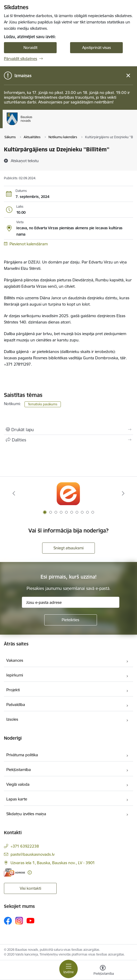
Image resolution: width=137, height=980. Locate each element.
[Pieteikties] (71, 620)
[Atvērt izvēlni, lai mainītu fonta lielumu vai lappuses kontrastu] (103, 971)
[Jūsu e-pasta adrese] (71, 602)
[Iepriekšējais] (14, 493)
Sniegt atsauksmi (68, 548)
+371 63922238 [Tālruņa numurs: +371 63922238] (25, 846)
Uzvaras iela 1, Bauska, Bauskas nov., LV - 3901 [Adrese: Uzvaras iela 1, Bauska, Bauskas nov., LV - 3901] (53, 863)
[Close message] (128, 76)
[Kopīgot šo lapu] (68, 440)
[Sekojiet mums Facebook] (8, 921)
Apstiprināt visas (97, 48)
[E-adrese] (14, 872)
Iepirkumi (15, 675)
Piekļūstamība (19, 770)
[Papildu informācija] (30, 872)
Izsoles (12, 719)
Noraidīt (30, 48)
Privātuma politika (22, 755)
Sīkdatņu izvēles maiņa (26, 814)
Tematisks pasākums (43, 404)
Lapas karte (17, 799)
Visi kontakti (30, 888)
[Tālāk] (123, 493)
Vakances (15, 660)
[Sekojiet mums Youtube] (31, 921)
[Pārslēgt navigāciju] (68, 969)
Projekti (13, 690)
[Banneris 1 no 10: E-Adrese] (68, 493)
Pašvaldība (16, 705)
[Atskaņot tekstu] (25, 161)
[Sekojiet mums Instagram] (19, 921)
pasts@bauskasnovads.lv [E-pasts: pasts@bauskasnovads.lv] (33, 854)
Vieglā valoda (18, 784)
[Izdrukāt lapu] (68, 430)
